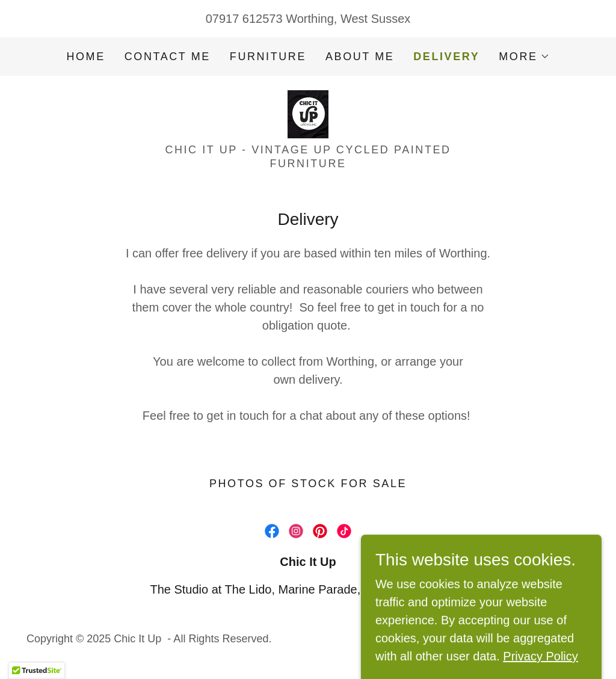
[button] (524, 57)
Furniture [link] (268, 57)
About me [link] (360, 57)
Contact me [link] (168, 57)
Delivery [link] (446, 57)
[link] (308, 113)
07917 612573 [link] (244, 19)
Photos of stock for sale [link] (308, 484)
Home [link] (85, 57)
